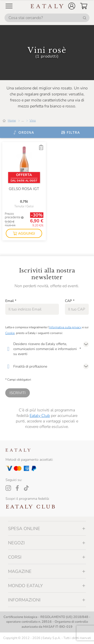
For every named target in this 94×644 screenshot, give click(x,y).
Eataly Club (40, 416)
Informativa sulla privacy (65, 327)
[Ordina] (23, 132)
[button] (72, 6)
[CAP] (77, 309)
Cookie (10, 333)
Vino (33, 120)
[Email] (32, 309)
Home (12, 120)
